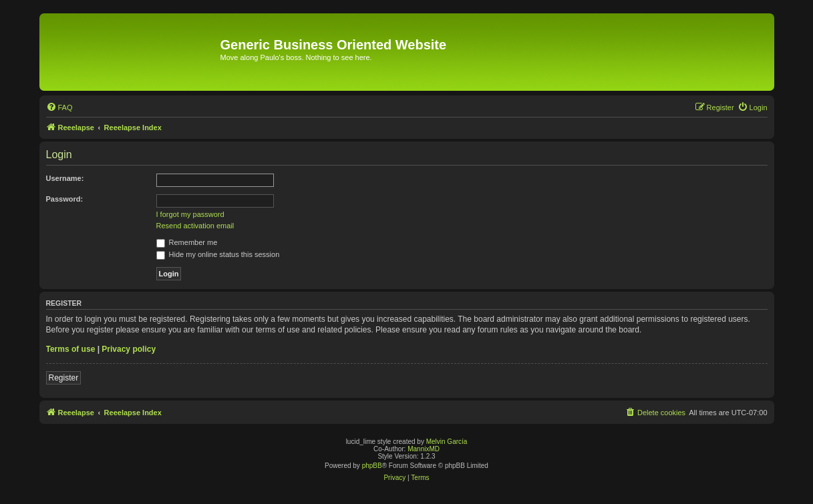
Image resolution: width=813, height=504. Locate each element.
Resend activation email (195, 226)
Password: (65, 199)
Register (64, 378)
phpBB (372, 466)
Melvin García (447, 442)
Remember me (187, 242)
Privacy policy (129, 349)
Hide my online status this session (218, 254)
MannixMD (424, 449)
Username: (65, 178)
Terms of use (71, 349)
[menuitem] (59, 107)
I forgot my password (190, 214)
